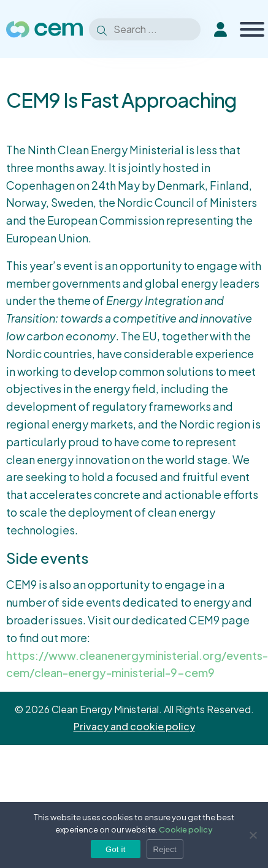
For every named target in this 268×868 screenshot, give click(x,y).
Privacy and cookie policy (134, 726)
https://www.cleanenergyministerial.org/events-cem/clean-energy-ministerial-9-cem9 (137, 664)
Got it (116, 849)
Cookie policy (186, 829)
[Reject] (253, 835)
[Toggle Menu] (252, 29)
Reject (165, 849)
